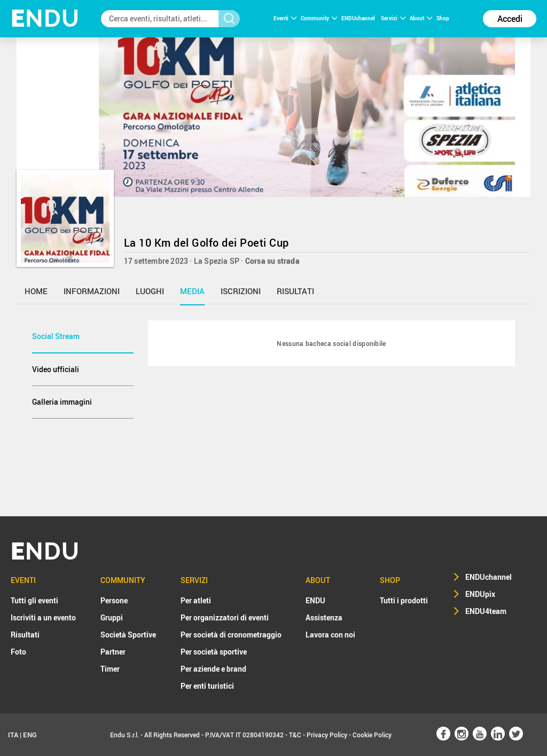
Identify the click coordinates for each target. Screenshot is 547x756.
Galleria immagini (62, 402)
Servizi (393, 18)
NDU (45, 18)
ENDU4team (486, 611)
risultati (295, 291)
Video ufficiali (56, 369)
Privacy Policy (327, 735)
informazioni (92, 291)
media (192, 291)
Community (319, 18)
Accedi (510, 19)
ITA (13, 735)
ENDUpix (480, 594)
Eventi (285, 18)
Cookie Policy (372, 735)
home (36, 291)
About (421, 18)
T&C (295, 735)
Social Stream (56, 336)
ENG (30, 735)
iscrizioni (241, 291)
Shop (443, 18)
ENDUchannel (359, 18)
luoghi (150, 291)
